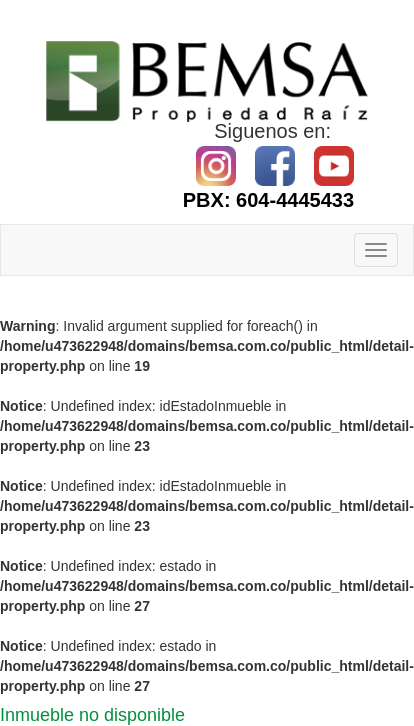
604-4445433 (295, 200)
